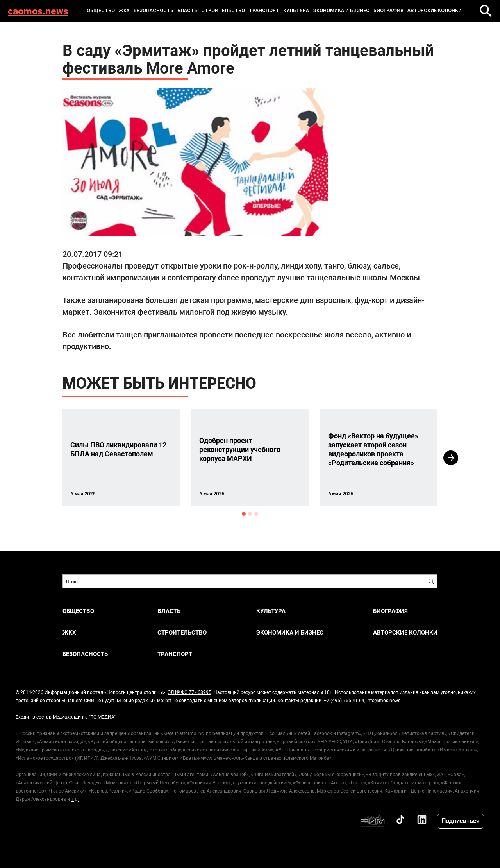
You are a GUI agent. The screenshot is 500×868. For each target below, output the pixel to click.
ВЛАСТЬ (187, 11)
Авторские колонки (435, 11)
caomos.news (38, 11)
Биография (388, 11)
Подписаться (461, 820)
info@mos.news (383, 700)
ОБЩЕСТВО (101, 11)
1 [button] (244, 514)
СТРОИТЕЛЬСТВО (223, 11)
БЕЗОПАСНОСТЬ (154, 11)
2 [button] (250, 514)
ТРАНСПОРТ (264, 11)
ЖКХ (124, 11)
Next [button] (451, 458)
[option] (121, 458)
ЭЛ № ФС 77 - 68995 (189, 692)
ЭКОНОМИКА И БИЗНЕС (341, 11)
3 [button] (256, 514)
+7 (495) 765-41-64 (344, 700)
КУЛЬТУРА (296, 11)
